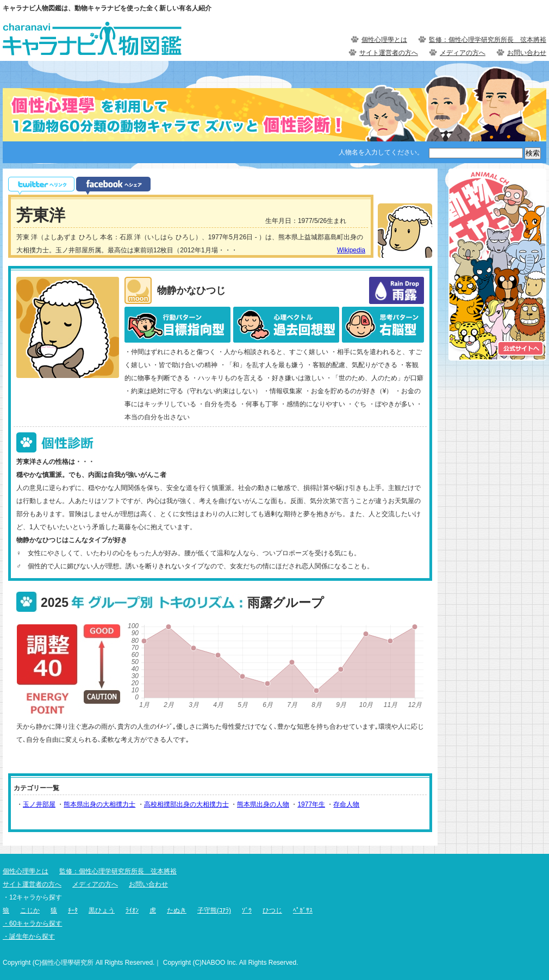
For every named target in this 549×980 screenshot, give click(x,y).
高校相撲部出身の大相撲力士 (186, 804)
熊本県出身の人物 (263, 804)
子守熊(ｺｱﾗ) (214, 910)
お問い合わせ (527, 53)
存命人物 (346, 804)
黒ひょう (102, 910)
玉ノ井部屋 (39, 804)
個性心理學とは (384, 40)
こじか (30, 910)
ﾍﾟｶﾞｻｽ (303, 910)
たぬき (177, 910)
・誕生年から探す (29, 936)
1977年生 (311, 804)
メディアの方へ (463, 53)
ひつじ (272, 910)
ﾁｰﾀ (73, 910)
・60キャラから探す (32, 923)
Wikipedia (351, 250)
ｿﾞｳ (247, 910)
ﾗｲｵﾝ (132, 910)
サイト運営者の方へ (389, 53)
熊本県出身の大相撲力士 (99, 804)
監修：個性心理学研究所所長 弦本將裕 (488, 40)
